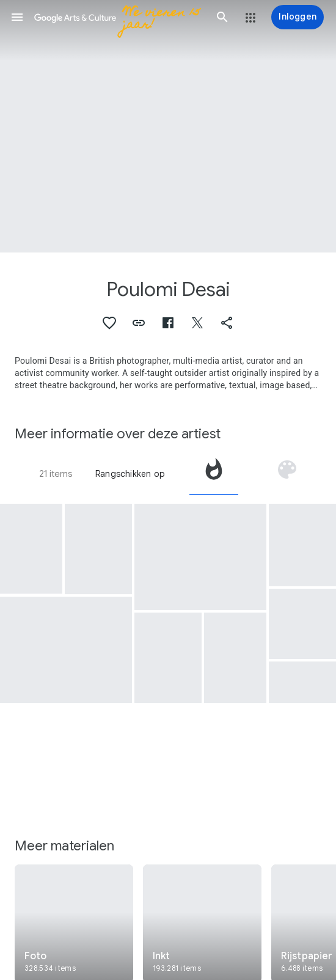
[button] (17, 17)
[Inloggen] (298, 17)
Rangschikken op (130, 474)
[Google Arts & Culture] (120, 17)
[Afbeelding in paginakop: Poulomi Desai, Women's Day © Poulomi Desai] (168, 126)
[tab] (214, 474)
